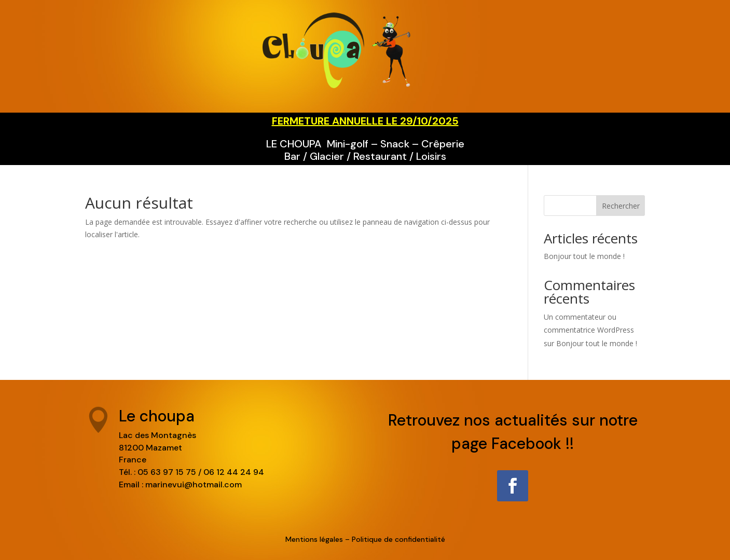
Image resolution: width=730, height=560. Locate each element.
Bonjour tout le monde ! (584, 256)
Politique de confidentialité (398, 539)
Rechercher (621, 206)
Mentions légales (314, 539)
